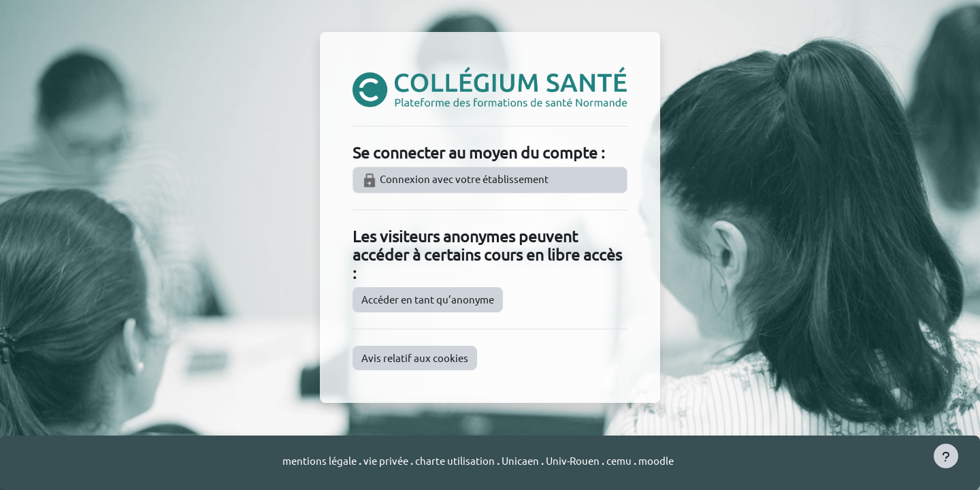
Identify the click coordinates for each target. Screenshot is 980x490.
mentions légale (321, 460)
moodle (656, 460)
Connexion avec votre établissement (455, 180)
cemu (620, 460)
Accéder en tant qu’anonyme (428, 299)
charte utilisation (456, 460)
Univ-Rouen (573, 460)
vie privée (386, 460)
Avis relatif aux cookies (415, 358)
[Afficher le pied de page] (946, 456)
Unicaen (521, 460)
